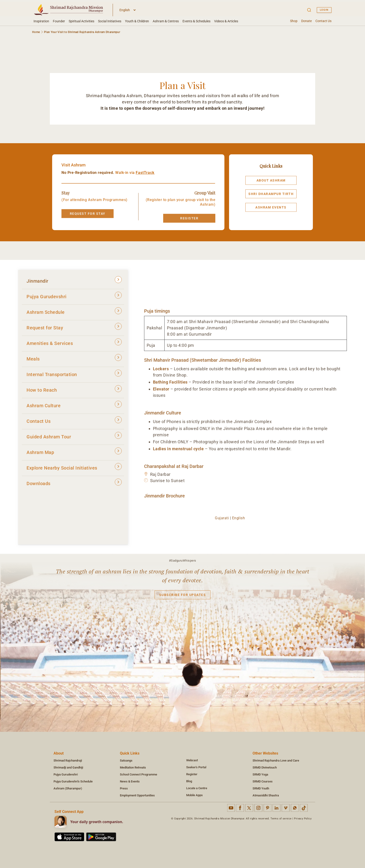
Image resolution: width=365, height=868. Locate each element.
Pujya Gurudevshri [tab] (74, 298)
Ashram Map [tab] (74, 454)
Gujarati (222, 521)
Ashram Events (271, 210)
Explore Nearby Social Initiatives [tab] (74, 470)
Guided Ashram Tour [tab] (74, 439)
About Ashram (271, 183)
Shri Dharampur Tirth (271, 197)
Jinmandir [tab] (74, 283)
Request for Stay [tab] (74, 330)
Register (189, 221)
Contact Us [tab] (74, 423)
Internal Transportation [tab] (74, 376)
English (239, 521)
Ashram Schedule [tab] (74, 314)
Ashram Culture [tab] (74, 407)
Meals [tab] (74, 361)
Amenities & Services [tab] (74, 345)
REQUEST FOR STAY (88, 216)
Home (36, 32)
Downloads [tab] (74, 485)
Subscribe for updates (183, 598)
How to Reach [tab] (74, 392)
